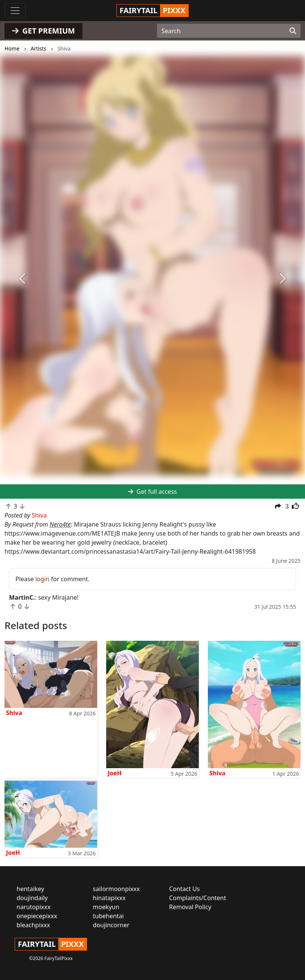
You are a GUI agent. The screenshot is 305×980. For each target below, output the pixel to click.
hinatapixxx (109, 898)
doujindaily (32, 898)
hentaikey (30, 889)
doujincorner (111, 925)
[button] (23, 279)
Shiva (14, 713)
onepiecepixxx (37, 916)
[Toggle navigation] (15, 11)
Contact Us (184, 889)
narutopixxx (34, 907)
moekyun (106, 907)
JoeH (115, 773)
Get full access (152, 492)
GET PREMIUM (43, 31)
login (43, 579)
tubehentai (108, 916)
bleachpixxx (33, 925)
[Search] (293, 31)
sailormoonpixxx (117, 889)
